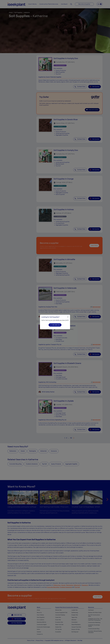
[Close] (68, 317)
